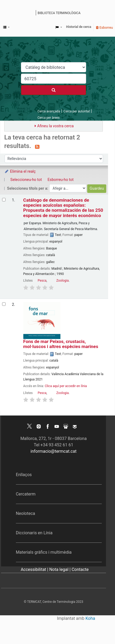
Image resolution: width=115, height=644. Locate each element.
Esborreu (104, 27)
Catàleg (32, 13)
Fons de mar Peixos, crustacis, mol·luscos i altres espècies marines (61, 344)
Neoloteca (26, 513)
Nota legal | (60, 569)
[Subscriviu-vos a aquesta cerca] (37, 146)
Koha (90, 618)
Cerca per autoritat (77, 111)
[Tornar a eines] (99, 628)
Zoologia (63, 281)
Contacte (80, 569)
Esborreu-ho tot (60, 180)
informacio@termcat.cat (53, 451)
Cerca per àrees (48, 118)
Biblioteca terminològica (59, 13)
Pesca (42, 281)
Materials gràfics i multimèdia (44, 552)
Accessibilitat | (35, 569)
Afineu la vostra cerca (55, 126)
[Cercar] (54, 90)
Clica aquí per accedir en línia (66, 386)
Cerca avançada (49, 111)
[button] (6, 27)
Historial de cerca (79, 27)
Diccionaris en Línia (34, 533)
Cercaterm (26, 494)
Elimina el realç (20, 171)
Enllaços (24, 475)
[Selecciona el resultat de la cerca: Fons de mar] (4, 304)
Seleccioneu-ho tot (26, 180)
